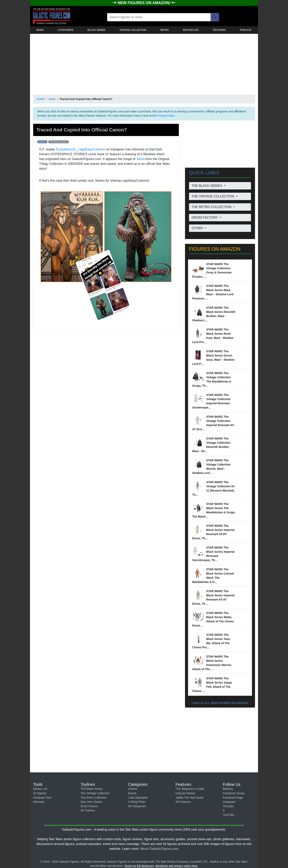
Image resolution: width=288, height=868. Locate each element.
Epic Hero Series (91, 802)
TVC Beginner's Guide (190, 789)
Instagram (229, 802)
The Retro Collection (94, 798)
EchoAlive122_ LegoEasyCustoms (80, 149)
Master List (40, 789)
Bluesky (228, 789)
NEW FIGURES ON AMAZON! (145, 3)
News (52, 99)
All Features (183, 802)
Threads (228, 806)
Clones (132, 789)
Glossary (39, 802)
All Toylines (88, 810)
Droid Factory (89, 806)
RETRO (165, 30)
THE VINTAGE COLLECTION (213, 196)
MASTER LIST (191, 30)
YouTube (228, 815)
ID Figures (40, 793)
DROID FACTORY (205, 218)
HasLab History (185, 793)
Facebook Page (233, 798)
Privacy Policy (166, 116)
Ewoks (132, 793)
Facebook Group (233, 793)
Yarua (141, 159)
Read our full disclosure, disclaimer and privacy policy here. (161, 866)
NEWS (40, 30)
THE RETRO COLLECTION (212, 207)
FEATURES (219, 30)
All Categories (137, 806)
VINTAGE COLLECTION (133, 30)
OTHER (198, 228)
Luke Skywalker (138, 798)
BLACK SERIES (96, 30)
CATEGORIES (66, 30)
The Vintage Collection (95, 793)
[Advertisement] (144, 63)
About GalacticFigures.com (159, 849)
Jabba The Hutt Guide (189, 798)
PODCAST (246, 30)
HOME (40, 99)
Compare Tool (42, 798)
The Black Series (91, 789)
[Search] (215, 17)
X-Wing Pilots (137, 802)
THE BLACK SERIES (207, 186)
